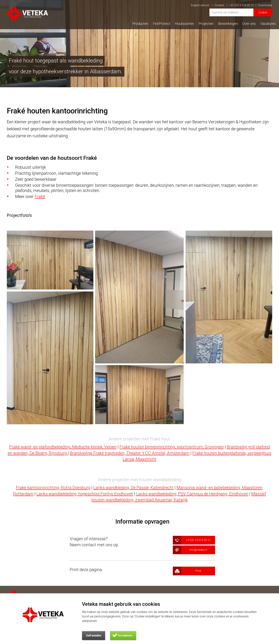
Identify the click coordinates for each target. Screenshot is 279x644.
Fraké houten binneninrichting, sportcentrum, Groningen (172, 447)
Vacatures (268, 24)
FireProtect (162, 24)
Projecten (206, 24)
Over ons (249, 24)
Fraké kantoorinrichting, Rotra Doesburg (53, 488)
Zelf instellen (94, 636)
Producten (140, 24)
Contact (221, 5)
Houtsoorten (184, 24)
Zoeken (263, 12)
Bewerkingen (228, 24)
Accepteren (125, 636)
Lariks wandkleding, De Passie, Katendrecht (133, 488)
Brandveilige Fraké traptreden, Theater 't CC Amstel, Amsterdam (130, 453)
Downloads (265, 5)
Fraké (40, 197)
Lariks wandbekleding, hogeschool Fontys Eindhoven (85, 494)
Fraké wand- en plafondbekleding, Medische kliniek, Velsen (63, 447)
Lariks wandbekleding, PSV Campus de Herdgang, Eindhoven (192, 494)
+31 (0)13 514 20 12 (243, 5)
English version (202, 5)
